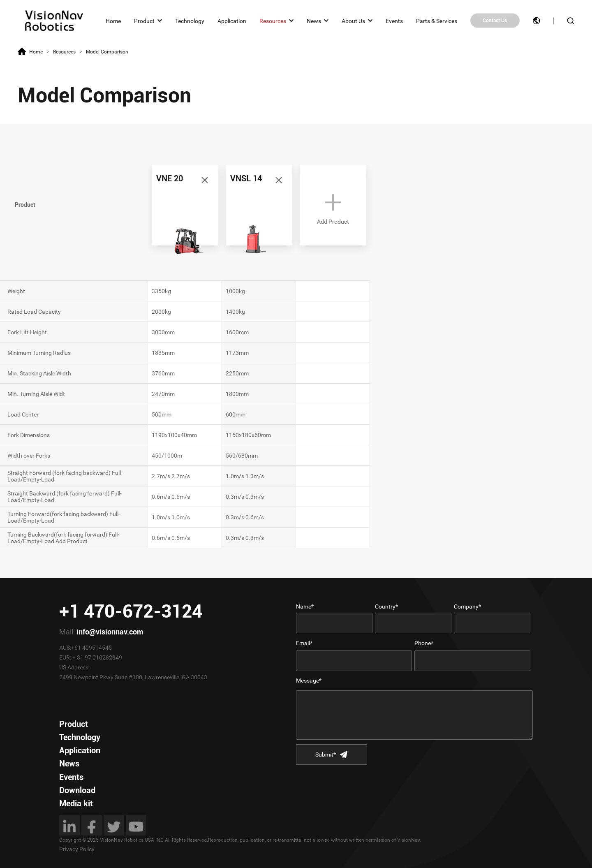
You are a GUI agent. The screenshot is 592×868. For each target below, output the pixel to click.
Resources (273, 21)
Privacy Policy (77, 849)
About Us (353, 21)
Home (113, 21)
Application (232, 21)
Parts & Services (437, 21)
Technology (190, 21)
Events (394, 21)
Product (144, 21)
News (314, 21)
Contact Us (495, 21)
